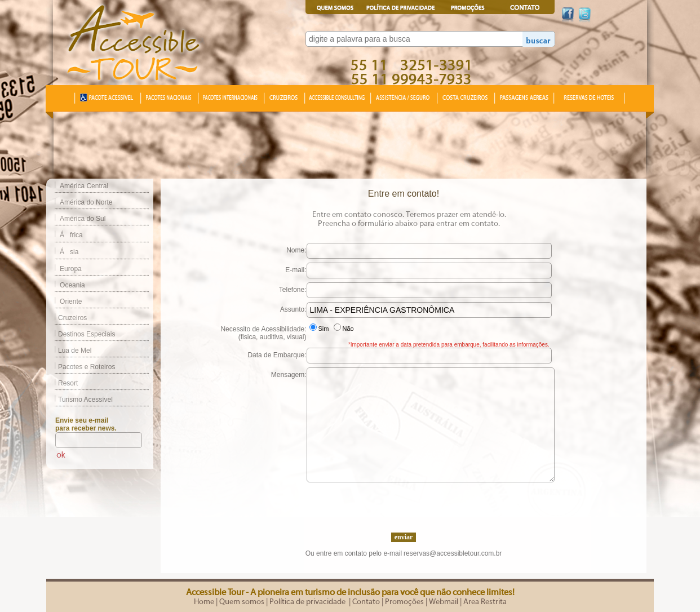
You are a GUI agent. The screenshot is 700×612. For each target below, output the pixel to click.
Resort (62, 383)
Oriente (71, 301)
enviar (404, 537)
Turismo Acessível (79, 400)
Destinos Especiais (81, 334)
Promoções (404, 602)
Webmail (444, 602)
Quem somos (242, 602)
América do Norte (86, 202)
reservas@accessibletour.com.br (453, 553)
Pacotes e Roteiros (81, 367)
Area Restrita (485, 602)
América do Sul (83, 219)
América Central (84, 186)
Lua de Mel (69, 351)
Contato (366, 602)
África (71, 235)
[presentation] (404, 504)
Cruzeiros (67, 318)
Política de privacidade (308, 602)
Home (204, 602)
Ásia (69, 252)
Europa (71, 269)
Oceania (72, 285)
